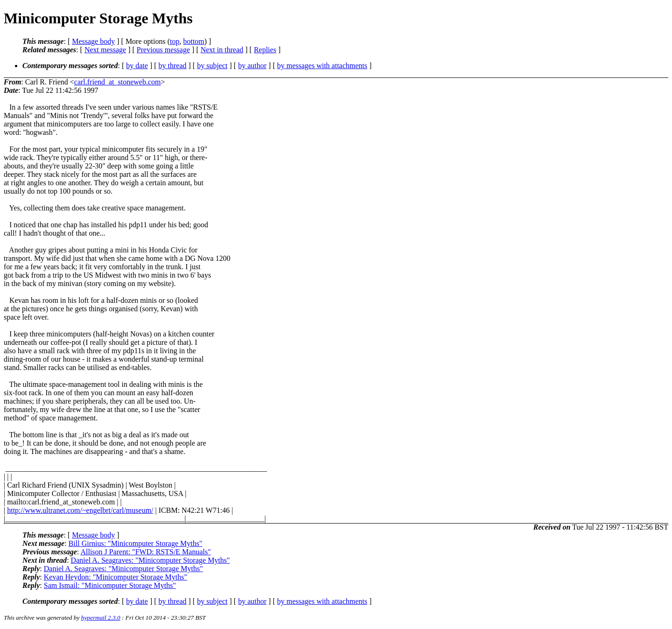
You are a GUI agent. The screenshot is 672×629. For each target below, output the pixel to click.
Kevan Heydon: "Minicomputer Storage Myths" (115, 577)
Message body (93, 41)
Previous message (163, 50)
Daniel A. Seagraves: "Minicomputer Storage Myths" (150, 560)
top (175, 41)
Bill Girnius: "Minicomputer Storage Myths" (136, 543)
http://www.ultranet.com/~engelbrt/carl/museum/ (80, 510)
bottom (193, 41)
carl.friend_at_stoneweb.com (118, 82)
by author (252, 66)
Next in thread (222, 50)
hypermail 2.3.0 (101, 618)
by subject (212, 66)
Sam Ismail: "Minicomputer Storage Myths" (110, 585)
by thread (173, 66)
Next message (105, 50)
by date (137, 66)
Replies (265, 50)
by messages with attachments (322, 66)
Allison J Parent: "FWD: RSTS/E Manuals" (145, 552)
